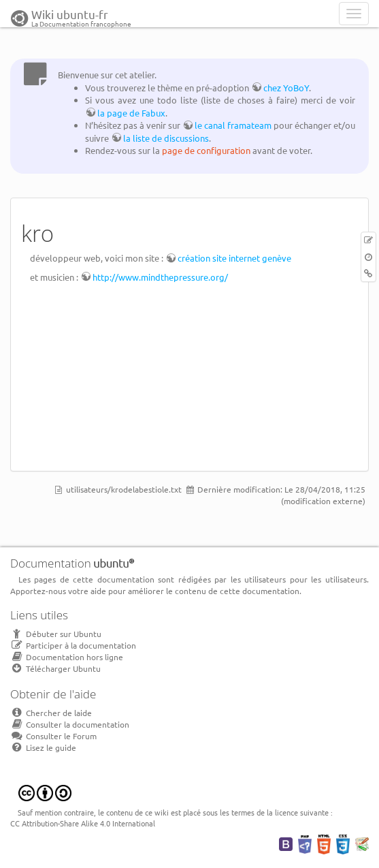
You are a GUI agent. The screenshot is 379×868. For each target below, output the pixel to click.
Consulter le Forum (53, 736)
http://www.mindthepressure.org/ (160, 277)
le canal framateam (233, 125)
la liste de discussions (166, 138)
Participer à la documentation (73, 645)
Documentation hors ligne (67, 657)
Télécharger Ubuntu (55, 668)
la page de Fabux (131, 113)
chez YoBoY (286, 88)
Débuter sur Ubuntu (56, 634)
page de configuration (206, 150)
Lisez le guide (43, 747)
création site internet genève (234, 258)
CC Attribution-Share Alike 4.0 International (83, 823)
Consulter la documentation (70, 724)
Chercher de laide (51, 713)
